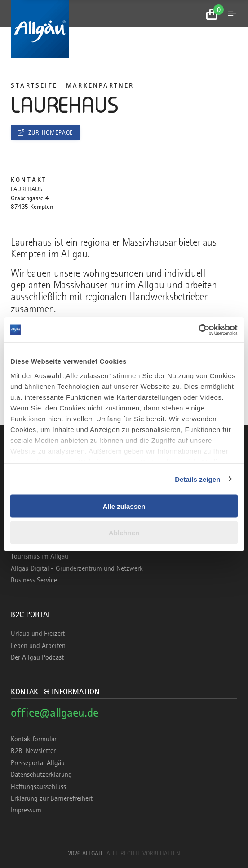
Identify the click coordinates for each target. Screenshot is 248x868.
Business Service (34, 580)
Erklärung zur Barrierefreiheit (52, 798)
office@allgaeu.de (55, 712)
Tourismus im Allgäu (40, 556)
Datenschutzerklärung (41, 775)
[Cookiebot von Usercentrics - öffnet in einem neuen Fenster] (198, 330)
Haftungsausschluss (38, 787)
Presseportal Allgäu (38, 763)
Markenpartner (100, 85)
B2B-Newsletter (33, 751)
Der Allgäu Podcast (37, 657)
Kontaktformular (34, 739)
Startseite (34, 85)
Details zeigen (197, 479)
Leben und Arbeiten (38, 646)
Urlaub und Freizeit (38, 634)
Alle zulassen (124, 506)
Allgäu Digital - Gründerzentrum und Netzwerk (77, 568)
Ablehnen (124, 532)
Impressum (26, 810)
